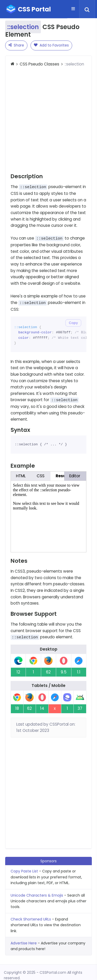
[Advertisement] (48, 120)
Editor (75, 476)
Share (16, 45)
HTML (21, 476)
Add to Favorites (51, 45)
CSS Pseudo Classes (39, 64)
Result (62, 476)
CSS (41, 476)
